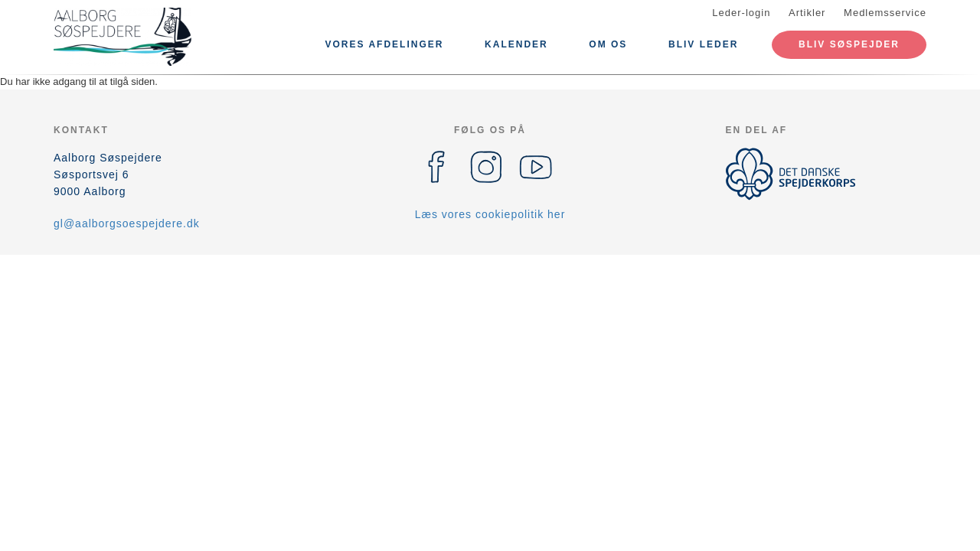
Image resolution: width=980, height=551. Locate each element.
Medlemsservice (885, 13)
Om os (608, 44)
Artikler (807, 13)
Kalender (516, 44)
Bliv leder (703, 44)
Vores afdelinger (385, 44)
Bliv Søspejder (849, 44)
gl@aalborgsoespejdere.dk (127, 223)
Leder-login (741, 13)
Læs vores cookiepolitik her (490, 214)
